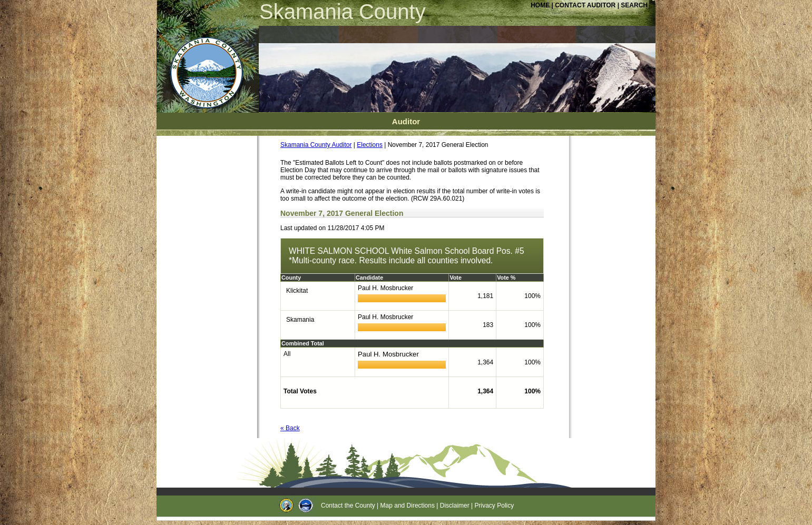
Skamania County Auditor (316, 145)
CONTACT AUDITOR (586, 5)
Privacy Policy (495, 506)
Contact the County (348, 506)
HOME (540, 5)
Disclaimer (455, 506)
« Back (290, 428)
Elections (370, 145)
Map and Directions (408, 506)
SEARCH (634, 5)
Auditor (406, 121)
